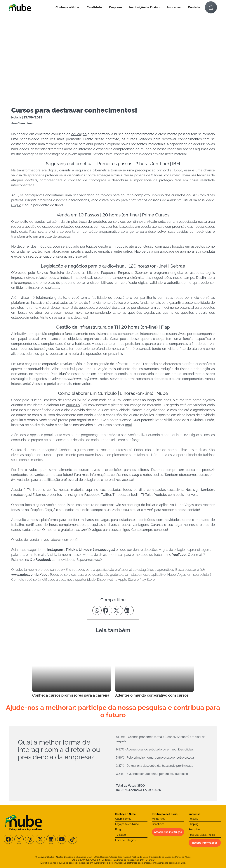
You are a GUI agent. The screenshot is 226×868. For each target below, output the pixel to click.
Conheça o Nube (67, 7)
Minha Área (159, 819)
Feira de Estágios (125, 840)
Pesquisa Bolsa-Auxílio (202, 835)
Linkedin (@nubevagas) (97, 550)
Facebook (44, 560)
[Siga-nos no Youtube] (62, 839)
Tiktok (71, 550)
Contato (194, 7)
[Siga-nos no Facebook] (8, 839)
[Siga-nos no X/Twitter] (40, 839)
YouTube (179, 555)
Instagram (56, 550)
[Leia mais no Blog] (72, 669)
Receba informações (205, 843)
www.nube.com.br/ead (30, 575)
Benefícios (158, 824)
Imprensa (174, 7)
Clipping (194, 824)
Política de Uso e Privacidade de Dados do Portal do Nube (161, 857)
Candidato (94, 7)
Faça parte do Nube (127, 824)
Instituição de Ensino (144, 7)
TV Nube (120, 835)
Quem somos (123, 819)
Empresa (115, 7)
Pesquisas (195, 829)
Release (193, 819)
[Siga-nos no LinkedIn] (51, 839)
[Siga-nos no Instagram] (19, 839)
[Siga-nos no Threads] (30, 839)
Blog (118, 829)
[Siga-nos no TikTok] (72, 839)
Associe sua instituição (168, 832)
